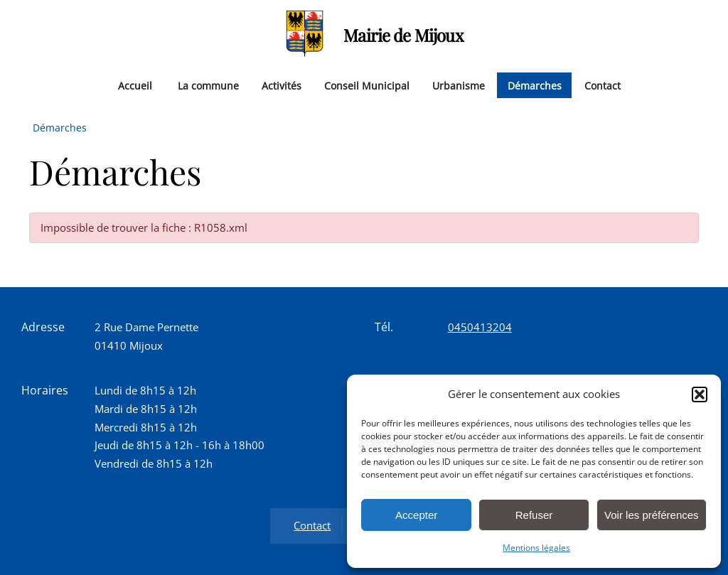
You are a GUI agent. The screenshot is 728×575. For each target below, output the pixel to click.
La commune (208, 85)
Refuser (534, 515)
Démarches (535, 85)
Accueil (135, 85)
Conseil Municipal (367, 85)
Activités (282, 85)
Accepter (416, 515)
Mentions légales (536, 548)
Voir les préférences (652, 515)
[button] (700, 394)
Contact (603, 85)
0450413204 (480, 327)
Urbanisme (459, 85)
